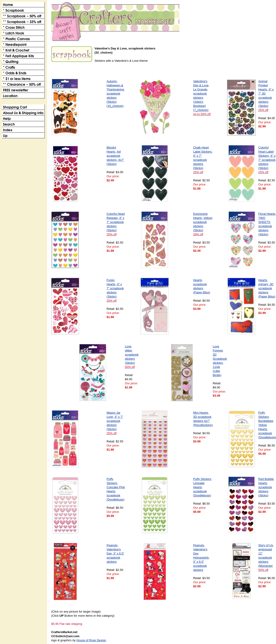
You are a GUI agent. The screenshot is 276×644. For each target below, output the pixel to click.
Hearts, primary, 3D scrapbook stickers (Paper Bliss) (267, 288)
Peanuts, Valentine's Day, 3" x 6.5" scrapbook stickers (115, 553)
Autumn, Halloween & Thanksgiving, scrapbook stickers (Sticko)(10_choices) (116, 94)
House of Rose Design (91, 640)
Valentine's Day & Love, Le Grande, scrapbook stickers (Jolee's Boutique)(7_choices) (202, 98)
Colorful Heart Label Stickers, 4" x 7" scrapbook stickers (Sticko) (267, 160)
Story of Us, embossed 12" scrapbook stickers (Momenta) (266, 558)
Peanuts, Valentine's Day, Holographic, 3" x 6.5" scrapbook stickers (201, 558)
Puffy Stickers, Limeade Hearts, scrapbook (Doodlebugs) (203, 487)
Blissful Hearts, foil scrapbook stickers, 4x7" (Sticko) (115, 156)
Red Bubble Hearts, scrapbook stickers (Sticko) (266, 487)
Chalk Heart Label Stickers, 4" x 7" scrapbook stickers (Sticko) (203, 160)
